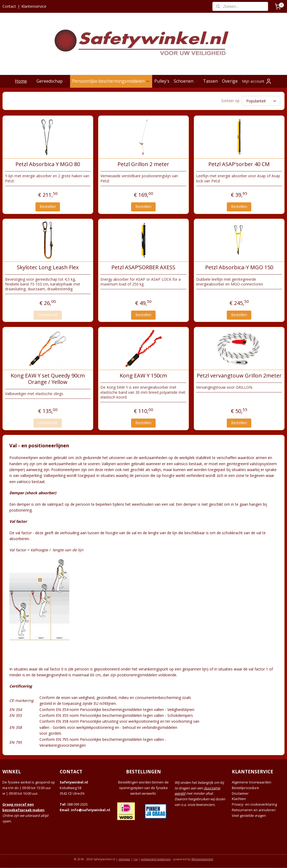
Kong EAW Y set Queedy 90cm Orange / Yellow (48, 378)
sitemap (124, 858)
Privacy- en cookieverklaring (254, 803)
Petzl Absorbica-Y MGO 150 (239, 267)
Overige (230, 81)
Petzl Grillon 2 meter (143, 163)
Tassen (210, 81)
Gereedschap (52, 81)
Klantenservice (34, 6)
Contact (9, 6)
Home (24, 81)
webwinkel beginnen (156, 858)
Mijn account (257, 81)
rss (136, 858)
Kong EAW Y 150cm (143, 375)
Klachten (239, 798)
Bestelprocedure (245, 787)
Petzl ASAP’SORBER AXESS (143, 267)
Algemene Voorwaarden (252, 781)
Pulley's (162, 81)
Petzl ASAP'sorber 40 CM (239, 163)
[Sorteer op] (261, 101)
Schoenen (186, 81)
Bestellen (48, 206)
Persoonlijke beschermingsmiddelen (111, 81)
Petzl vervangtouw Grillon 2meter (239, 375)
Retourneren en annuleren (254, 809)
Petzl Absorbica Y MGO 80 (48, 163)
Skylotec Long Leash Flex (48, 267)
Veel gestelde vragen (249, 815)
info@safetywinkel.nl (90, 809)
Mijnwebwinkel (202, 858)
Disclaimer (240, 793)
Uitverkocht (48, 314)
